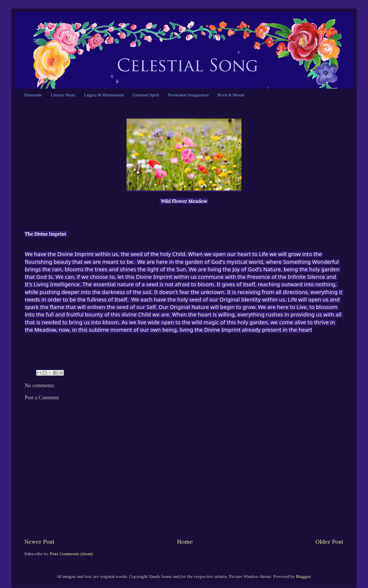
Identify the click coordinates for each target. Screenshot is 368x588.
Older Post (329, 542)
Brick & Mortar (231, 95)
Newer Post (40, 542)
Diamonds (33, 95)
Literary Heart (63, 95)
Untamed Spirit (146, 95)
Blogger (303, 576)
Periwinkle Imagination (188, 95)
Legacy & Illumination (104, 95)
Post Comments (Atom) (71, 554)
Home (185, 542)
